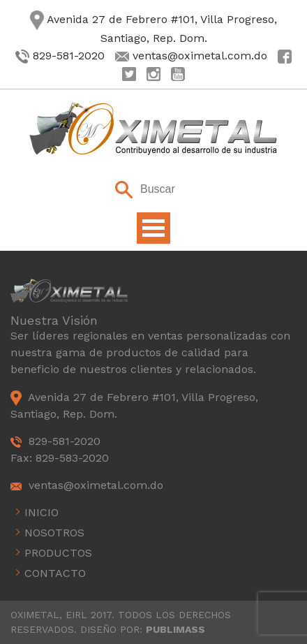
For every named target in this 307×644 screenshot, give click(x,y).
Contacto (55, 573)
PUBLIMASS (175, 629)
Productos (58, 553)
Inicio (42, 512)
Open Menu (153, 228)
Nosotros (54, 533)
